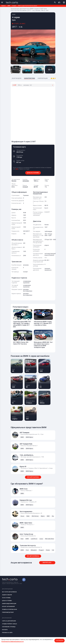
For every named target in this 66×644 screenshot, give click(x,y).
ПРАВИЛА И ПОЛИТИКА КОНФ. (10, 609)
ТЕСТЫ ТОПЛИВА (6, 598)
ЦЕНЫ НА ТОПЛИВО (33, 173)
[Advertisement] (25, 113)
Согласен (60, 641)
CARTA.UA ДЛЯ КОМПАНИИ (9, 621)
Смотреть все (47, 563)
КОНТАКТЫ (5, 630)
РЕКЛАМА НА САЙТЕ (7, 633)
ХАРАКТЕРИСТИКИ (30, 78)
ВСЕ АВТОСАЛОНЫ (33, 477)
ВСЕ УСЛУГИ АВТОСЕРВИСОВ (9, 592)
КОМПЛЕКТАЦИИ (43, 78)
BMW (9, 6)
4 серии (14, 6)
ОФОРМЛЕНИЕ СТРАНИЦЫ (9, 627)
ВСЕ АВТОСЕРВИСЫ (33, 556)
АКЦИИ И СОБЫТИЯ (7, 595)
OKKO (17, 169)
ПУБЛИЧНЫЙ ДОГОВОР (8, 612)
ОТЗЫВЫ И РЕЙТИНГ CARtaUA (10, 624)
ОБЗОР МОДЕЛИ (17, 78)
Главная (3, 6)
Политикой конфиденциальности (12, 642)
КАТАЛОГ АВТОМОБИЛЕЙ (8, 607)
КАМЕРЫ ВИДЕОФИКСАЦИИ (9, 604)
